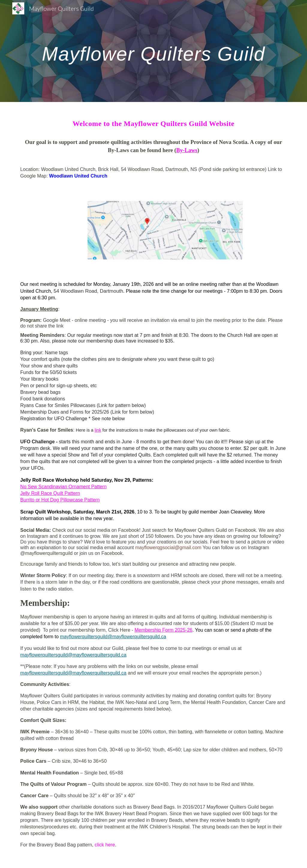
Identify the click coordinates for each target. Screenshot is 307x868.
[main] (154, 51)
